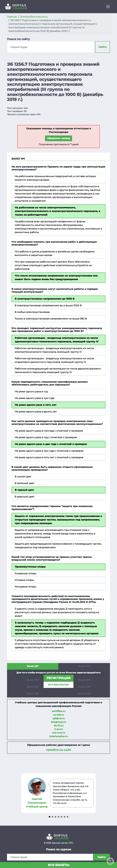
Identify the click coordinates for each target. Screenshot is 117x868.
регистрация (59, 678)
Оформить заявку (59, 138)
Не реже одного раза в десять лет (36, 412)
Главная (12, 17)
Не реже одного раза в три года (34, 398)
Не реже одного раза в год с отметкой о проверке (46, 437)
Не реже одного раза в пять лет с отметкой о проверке (49, 457)
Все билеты (59, 865)
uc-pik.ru (59, 715)
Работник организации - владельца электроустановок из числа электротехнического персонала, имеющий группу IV (54, 350)
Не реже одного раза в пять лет (36, 405)
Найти (103, 47)
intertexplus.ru (59, 736)
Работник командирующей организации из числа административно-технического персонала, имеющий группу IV (58, 370)
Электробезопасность (34, 17)
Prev (24, 793)
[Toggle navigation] (108, 7)
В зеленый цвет (25, 483)
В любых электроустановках (32, 312)
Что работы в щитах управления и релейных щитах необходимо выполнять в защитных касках (55, 253)
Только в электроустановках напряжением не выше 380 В (51, 319)
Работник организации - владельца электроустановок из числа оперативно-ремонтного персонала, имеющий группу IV (54, 360)
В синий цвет (23, 477)
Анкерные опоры (26, 573)
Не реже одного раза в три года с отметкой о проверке (49, 451)
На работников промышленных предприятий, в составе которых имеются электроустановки (55, 178)
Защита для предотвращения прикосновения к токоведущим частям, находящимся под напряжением (58, 546)
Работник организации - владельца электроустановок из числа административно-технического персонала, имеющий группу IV (57, 340)
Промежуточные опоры (30, 567)
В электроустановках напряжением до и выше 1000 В (48, 305)
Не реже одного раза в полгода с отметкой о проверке (49, 431)
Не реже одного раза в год (31, 392)
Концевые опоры (25, 587)
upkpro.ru (59, 718)
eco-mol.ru (59, 733)
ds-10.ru (59, 726)
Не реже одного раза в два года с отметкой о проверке (51, 444)
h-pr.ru (59, 729)
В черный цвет (24, 490)
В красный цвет (24, 497)
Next (93, 793)
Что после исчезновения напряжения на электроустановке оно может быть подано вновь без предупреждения (56, 277)
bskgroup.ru (59, 722)
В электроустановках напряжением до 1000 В (45, 299)
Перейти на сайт (59, 750)
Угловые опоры (24, 580)
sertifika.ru (59, 711)
